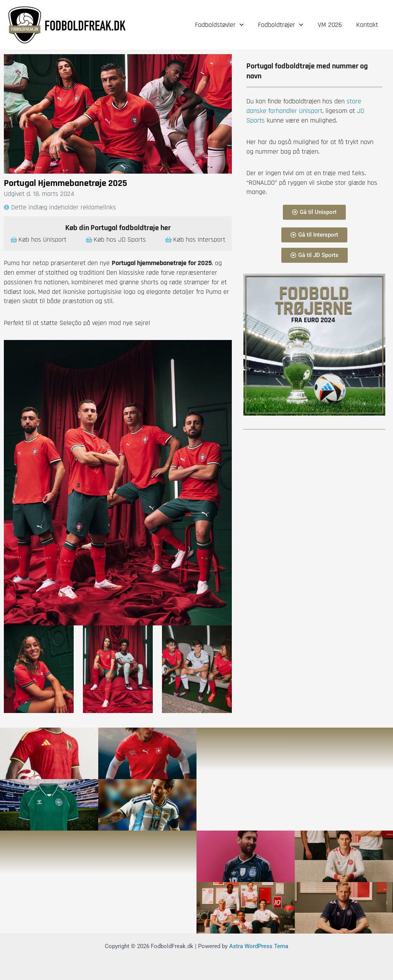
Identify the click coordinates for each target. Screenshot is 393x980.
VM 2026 (331, 25)
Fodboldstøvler (221, 25)
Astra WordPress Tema (259, 946)
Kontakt (367, 25)
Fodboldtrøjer (282, 25)
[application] (242, 25)
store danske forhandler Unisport (304, 106)
